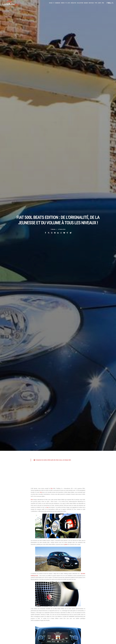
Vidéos (63, 3)
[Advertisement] (58, 474)
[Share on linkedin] (58, 233)
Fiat (51, 488)
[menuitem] (51, 3)
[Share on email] (70, 233)
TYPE (96, 3)
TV (66, 3)
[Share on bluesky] (64, 233)
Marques (58, 3)
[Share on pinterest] (55, 233)
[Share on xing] (67, 233)
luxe (48, 507)
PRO (103, 3)
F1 (54, 3)
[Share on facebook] (45, 233)
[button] (107, 3)
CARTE (100, 3)
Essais (51, 3)
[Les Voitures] (10, 3)
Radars (86, 3)
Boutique (91, 3)
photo (66, 544)
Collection (80, 3)
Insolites (74, 3)
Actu (69, 3)
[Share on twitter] (49, 233)
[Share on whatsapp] (61, 233)
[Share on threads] (52, 233)
